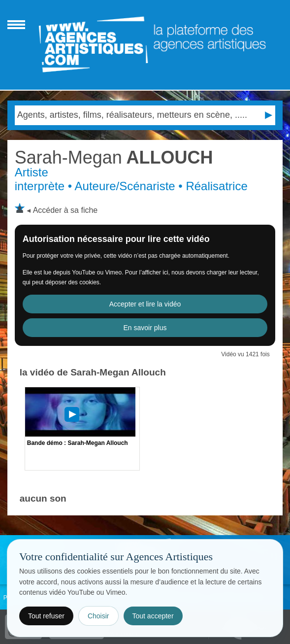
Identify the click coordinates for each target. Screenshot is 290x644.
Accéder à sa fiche (65, 210)
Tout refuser (46, 616)
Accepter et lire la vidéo (145, 304)
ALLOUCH (114, 157)
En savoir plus (145, 328)
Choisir (98, 616)
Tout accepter (153, 616)
